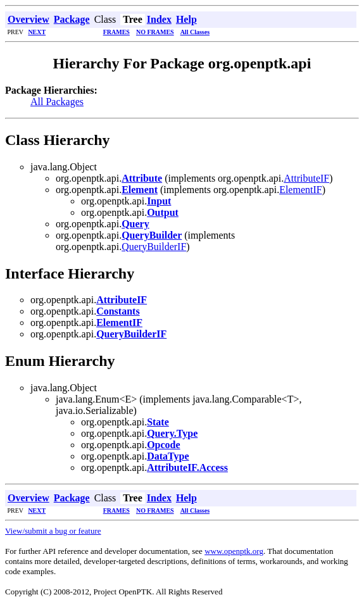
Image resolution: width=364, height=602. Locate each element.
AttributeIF (306, 178)
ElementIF (301, 190)
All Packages (57, 102)
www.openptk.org (234, 551)
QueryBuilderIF (154, 247)
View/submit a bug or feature (53, 531)
